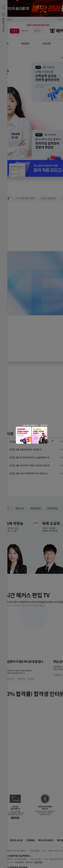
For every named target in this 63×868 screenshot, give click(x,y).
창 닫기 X (44, 425)
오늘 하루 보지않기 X (30, 425)
